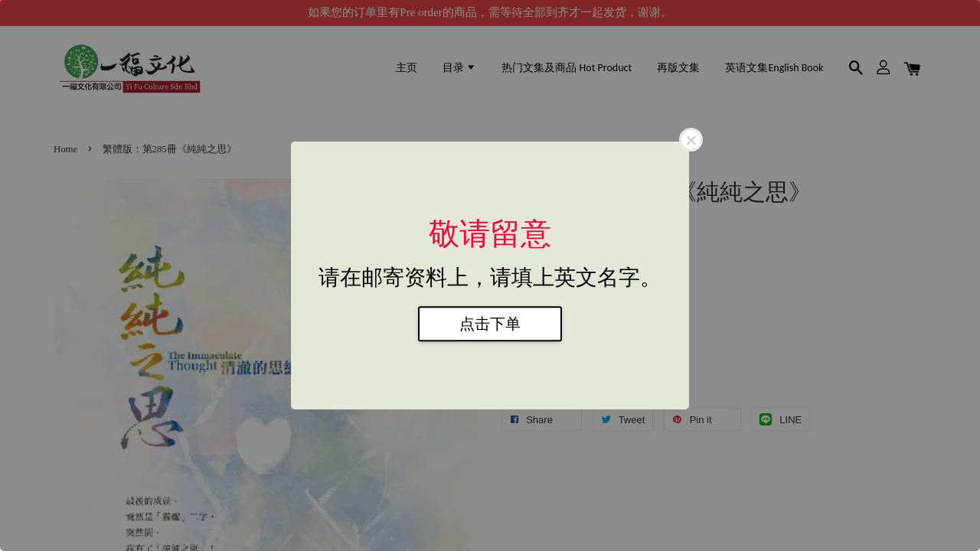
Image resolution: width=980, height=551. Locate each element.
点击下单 (490, 324)
